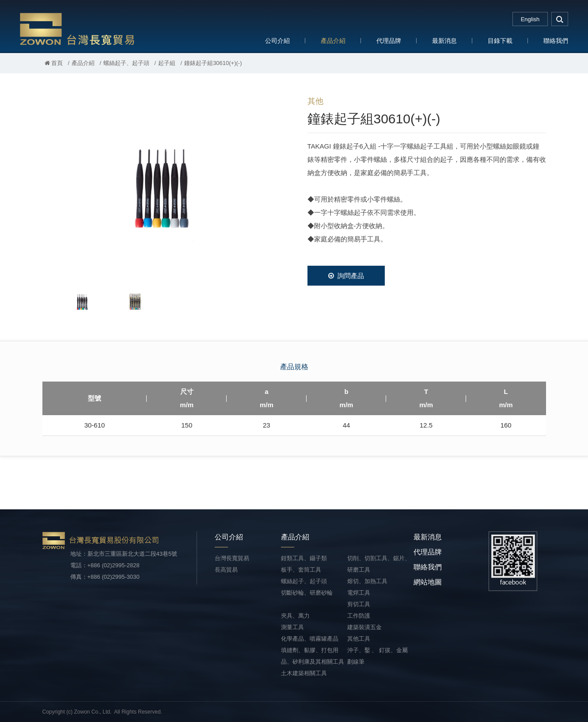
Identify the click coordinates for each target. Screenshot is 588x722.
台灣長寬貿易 (77, 29)
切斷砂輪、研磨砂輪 (307, 593)
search (560, 19)
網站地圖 (428, 582)
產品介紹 (333, 41)
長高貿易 (226, 570)
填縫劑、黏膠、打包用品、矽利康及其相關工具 (313, 656)
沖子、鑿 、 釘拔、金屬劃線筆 (377, 656)
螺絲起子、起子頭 (126, 63)
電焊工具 (359, 593)
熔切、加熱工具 (367, 581)
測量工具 (292, 627)
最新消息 (444, 41)
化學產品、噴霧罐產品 (310, 639)
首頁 (54, 63)
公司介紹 (277, 41)
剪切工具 (359, 604)
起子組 (167, 63)
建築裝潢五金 (364, 627)
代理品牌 (389, 41)
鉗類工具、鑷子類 (304, 558)
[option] (162, 184)
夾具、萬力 (295, 616)
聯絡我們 (556, 41)
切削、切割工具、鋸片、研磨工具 (379, 564)
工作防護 (359, 616)
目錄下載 (500, 41)
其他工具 (359, 639)
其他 (315, 101)
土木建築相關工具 (304, 673)
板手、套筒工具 (301, 570)
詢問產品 (346, 276)
